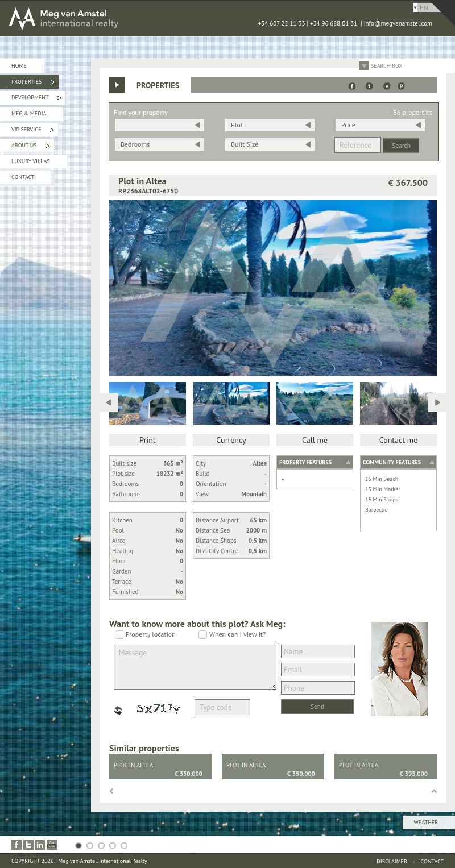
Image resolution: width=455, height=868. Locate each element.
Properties (33, 83)
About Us (31, 147)
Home (19, 66)
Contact (23, 177)
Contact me (399, 440)
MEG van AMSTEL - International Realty (171, 18)
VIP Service (33, 131)
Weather (426, 822)
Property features (305, 462)
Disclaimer (392, 861)
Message (195, 667)
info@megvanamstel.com (398, 23)
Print (147, 440)
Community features (392, 462)
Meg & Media (29, 113)
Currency (231, 440)
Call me (315, 440)
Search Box (387, 66)
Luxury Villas (31, 161)
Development (37, 99)
